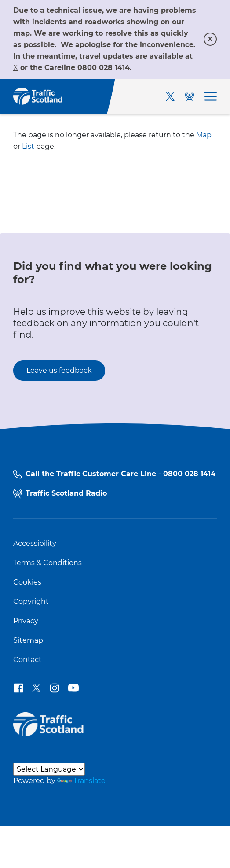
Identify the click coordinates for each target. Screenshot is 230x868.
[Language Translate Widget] (49, 769)
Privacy (26, 621)
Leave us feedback (59, 370)
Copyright (31, 602)
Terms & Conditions (47, 563)
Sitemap (28, 640)
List (28, 146)
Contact (27, 660)
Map (204, 135)
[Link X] (16, 68)
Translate (81, 781)
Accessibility (35, 544)
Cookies (27, 582)
